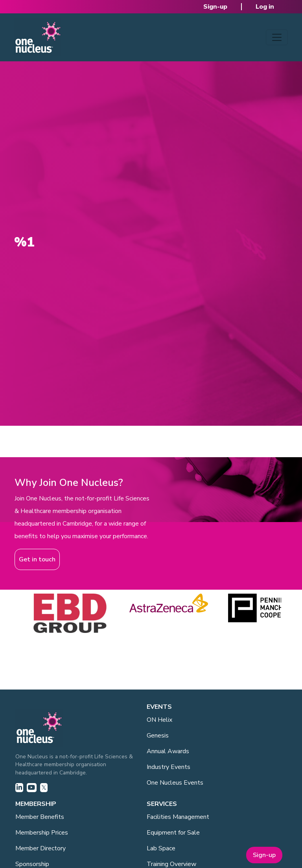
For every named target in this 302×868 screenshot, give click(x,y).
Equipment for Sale (173, 833)
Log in (265, 7)
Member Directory (41, 848)
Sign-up (215, 7)
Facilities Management (178, 817)
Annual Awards (168, 751)
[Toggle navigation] (277, 37)
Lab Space (161, 848)
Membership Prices (42, 833)
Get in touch (37, 559)
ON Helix (159, 720)
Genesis (158, 736)
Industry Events (168, 767)
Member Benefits (40, 817)
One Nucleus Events (175, 783)
